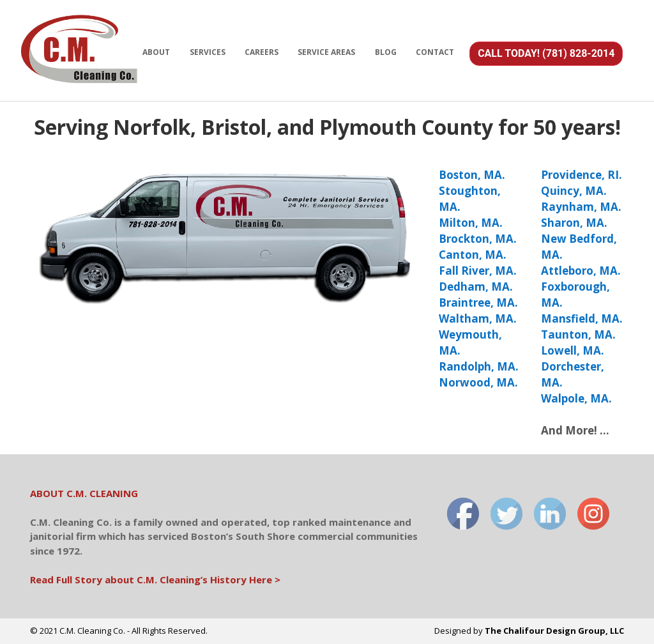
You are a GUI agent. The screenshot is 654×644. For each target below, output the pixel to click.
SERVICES (208, 52)
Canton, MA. (473, 255)
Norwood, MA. (478, 382)
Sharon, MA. (574, 223)
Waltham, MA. (478, 318)
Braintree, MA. (478, 303)
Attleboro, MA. (581, 271)
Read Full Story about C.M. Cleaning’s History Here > (155, 579)
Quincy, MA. (574, 191)
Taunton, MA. (578, 334)
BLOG (386, 52)
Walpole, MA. (576, 398)
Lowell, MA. (573, 350)
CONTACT (435, 52)
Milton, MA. (471, 223)
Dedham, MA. (476, 287)
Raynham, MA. (581, 207)
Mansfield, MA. (582, 318)
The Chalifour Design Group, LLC (554, 631)
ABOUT (156, 52)
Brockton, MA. (478, 239)
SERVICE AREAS (326, 52)
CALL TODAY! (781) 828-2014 (546, 53)
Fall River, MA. (478, 271)
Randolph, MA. (479, 366)
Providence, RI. (582, 175)
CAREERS (262, 52)
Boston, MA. (472, 175)
